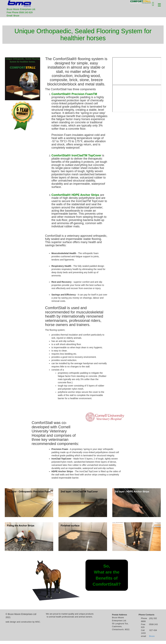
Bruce (152, 636)
